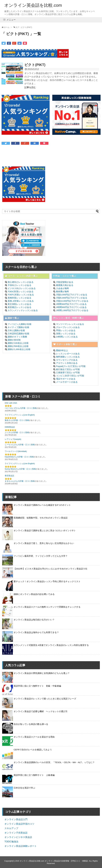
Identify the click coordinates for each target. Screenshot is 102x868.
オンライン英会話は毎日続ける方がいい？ (34, 620)
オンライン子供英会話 (16, 833)
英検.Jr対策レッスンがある (21, 301)
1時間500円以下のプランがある (71, 307)
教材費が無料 (62, 291)
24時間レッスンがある (67, 337)
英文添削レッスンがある (19, 304)
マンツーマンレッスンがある (70, 324)
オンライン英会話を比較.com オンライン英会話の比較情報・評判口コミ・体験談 (54, 861)
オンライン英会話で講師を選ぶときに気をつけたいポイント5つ (44, 530)
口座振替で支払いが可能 (68, 372)
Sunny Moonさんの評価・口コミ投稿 (20, 469)
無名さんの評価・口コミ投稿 (17, 420)
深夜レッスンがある (66, 334)
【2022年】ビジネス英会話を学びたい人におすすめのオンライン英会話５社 (50, 569)
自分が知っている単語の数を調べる (31, 724)
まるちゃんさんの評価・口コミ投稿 (20, 481)
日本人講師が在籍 (16, 330)
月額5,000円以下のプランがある (72, 298)
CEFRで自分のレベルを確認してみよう (33, 750)
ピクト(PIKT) (35, 65)
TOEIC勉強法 (11, 842)
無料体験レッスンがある (68, 357)
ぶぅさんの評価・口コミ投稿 (17, 432)
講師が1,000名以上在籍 (19, 349)
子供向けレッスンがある (19, 285)
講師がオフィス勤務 (17, 337)
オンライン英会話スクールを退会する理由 (34, 737)
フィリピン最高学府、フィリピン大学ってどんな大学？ (41, 556)
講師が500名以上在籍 (18, 346)
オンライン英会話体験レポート (21, 846)
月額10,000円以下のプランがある (72, 301)
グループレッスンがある (68, 327)
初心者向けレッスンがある (21, 282)
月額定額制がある (65, 282)
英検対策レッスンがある (19, 298)
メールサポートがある (67, 382)
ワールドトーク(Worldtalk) (16, 451)
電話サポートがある (66, 379)
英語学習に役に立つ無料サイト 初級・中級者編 (37, 686)
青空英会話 (9, 476)
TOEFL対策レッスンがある (21, 295)
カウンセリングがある (67, 360)
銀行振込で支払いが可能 (68, 369)
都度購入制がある (65, 285)
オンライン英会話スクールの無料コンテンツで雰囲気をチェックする (47, 607)
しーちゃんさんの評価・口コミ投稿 (20, 445)
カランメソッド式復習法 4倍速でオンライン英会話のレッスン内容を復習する (51, 645)
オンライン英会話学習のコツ (19, 824)
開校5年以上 (62, 350)
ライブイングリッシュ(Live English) (20, 415)
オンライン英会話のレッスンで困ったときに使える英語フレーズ (45, 699)
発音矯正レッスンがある (19, 307)
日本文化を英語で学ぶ (24, 788)
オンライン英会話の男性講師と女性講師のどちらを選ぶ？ (42, 673)
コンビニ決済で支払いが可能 (70, 376)
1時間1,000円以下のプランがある (72, 310)
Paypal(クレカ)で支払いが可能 (71, 366)
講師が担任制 (14, 340)
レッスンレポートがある (68, 354)
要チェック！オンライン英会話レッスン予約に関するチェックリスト (47, 581)
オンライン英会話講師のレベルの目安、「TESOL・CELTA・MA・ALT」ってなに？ (54, 762)
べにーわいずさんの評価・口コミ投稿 (21, 408)
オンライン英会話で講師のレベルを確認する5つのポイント (42, 505)
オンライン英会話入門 (16, 819)
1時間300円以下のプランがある (71, 304)
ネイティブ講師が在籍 (18, 327)
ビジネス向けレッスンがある (22, 288)
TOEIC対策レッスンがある (21, 291)
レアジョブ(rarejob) (13, 439)
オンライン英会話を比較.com (33, 5)
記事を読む (30, 87)
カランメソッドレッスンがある (23, 310)
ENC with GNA (11, 403)
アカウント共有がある (67, 363)
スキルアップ (11, 828)
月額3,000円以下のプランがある (72, 295)
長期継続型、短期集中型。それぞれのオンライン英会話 (41, 518)
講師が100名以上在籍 (18, 343)
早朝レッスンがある (66, 330)
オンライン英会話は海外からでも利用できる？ (36, 632)
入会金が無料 (62, 288)
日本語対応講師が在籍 (18, 334)
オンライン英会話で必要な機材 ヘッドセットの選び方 (41, 711)
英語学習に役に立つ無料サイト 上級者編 (34, 775)
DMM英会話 (10, 427)
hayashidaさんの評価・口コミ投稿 (19, 457)
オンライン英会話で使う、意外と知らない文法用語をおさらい (44, 543)
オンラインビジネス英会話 (18, 837)
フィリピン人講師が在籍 (19, 324)
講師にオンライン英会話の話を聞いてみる (34, 594)
